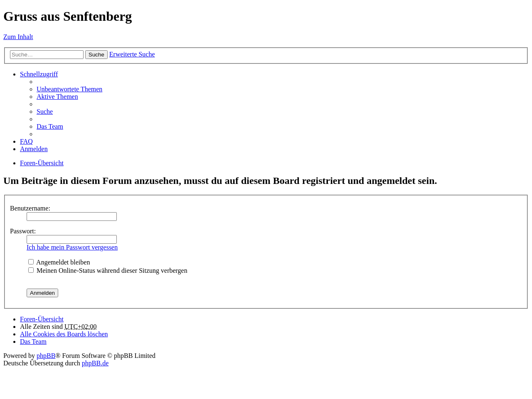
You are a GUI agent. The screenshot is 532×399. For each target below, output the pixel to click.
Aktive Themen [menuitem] (57, 97)
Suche (96, 55)
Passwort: (23, 231)
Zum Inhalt (18, 37)
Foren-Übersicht (42, 163)
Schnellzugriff (39, 74)
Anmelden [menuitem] (34, 149)
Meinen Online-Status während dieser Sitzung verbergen (108, 270)
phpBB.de (95, 363)
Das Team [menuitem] (50, 126)
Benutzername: (30, 208)
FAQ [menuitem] (26, 141)
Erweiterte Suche (132, 54)
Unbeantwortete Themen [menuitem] (69, 89)
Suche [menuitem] (45, 111)
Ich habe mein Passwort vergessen (72, 247)
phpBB (46, 356)
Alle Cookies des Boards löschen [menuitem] (64, 334)
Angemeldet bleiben (59, 262)
